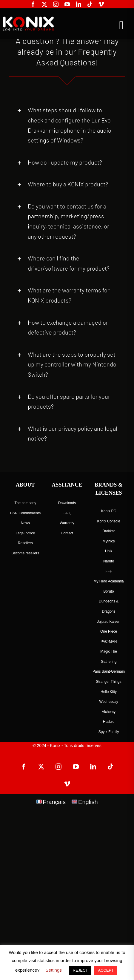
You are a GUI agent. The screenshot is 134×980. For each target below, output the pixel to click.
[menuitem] (51, 802)
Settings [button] (54, 970)
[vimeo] (101, 4)
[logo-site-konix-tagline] (28, 19)
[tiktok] (90, 4)
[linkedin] (78, 4)
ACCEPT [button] (106, 970)
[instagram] (56, 4)
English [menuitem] (88, 802)
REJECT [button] (80, 970)
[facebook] (33, 4)
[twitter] (44, 4)
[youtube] (67, 4)
